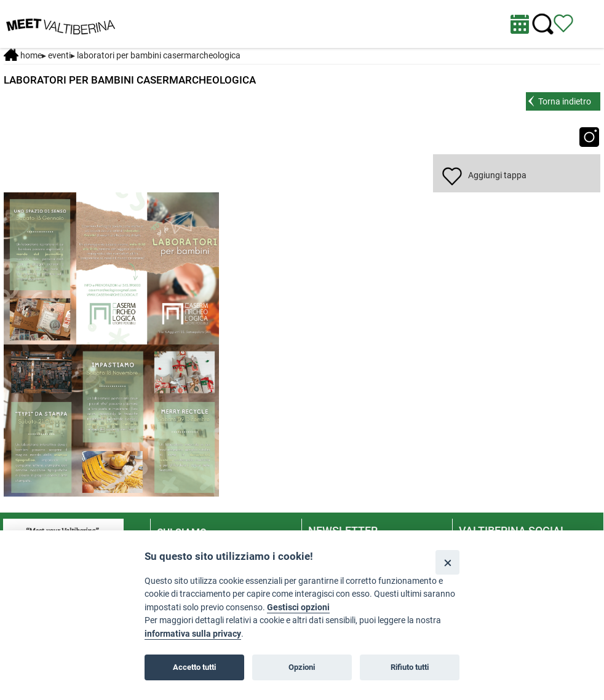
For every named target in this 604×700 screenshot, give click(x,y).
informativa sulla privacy (193, 634)
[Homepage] (61, 23)
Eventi (59, 55)
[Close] (447, 562)
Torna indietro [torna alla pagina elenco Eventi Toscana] (565, 101)
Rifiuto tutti (410, 667)
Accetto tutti (194, 667)
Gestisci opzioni (298, 608)
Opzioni (302, 667)
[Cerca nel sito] (543, 24)
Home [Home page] (23, 55)
